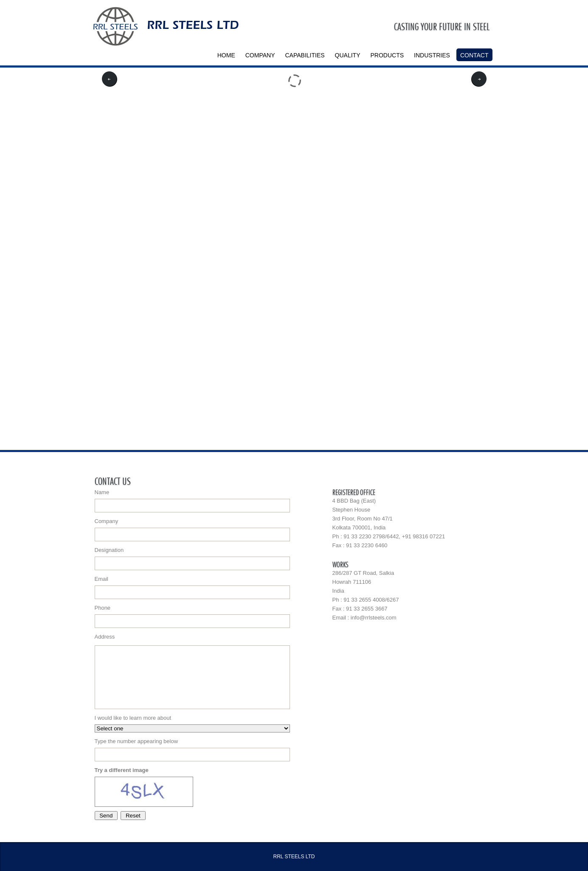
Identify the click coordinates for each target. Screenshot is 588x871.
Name (192, 501)
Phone (192, 616)
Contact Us (113, 480)
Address (192, 671)
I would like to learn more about (192, 724)
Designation (192, 559)
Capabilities (305, 55)
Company (260, 55)
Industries (432, 55)
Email (192, 587)
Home (226, 55)
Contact (474, 55)
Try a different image (122, 770)
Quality (348, 55)
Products (387, 55)
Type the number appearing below (192, 750)
